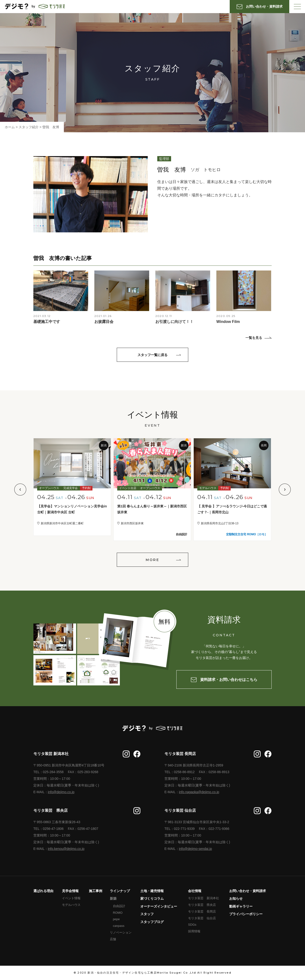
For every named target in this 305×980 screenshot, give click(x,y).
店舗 (113, 939)
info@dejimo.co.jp (61, 792)
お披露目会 (104, 322)
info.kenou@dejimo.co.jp (66, 849)
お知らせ (236, 898)
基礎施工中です (47, 322)
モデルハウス (71, 905)
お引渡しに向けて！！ (174, 322)
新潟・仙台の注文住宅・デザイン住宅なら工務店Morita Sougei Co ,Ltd (142, 973)
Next (285, 490)
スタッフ (147, 914)
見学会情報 (70, 891)
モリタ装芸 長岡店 (202, 911)
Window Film (228, 322)
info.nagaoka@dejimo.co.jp (199, 792)
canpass (119, 926)
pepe (116, 919)
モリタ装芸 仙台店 (202, 918)
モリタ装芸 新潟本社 (203, 898)
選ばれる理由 (43, 891)
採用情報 (194, 931)
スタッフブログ (152, 922)
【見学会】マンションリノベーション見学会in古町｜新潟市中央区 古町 (72, 509)
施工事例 (96, 891)
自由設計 (119, 906)
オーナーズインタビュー (159, 906)
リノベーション (121, 932)
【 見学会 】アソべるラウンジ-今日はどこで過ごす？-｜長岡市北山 (232, 509)
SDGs (192, 925)
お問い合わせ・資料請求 (248, 891)
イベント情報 (71, 898)
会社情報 (195, 891)
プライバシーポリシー (246, 914)
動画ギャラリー (241, 906)
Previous (20, 490)
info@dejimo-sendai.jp (196, 849)
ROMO (118, 913)
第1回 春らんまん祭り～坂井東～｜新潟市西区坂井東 (152, 509)
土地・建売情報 (152, 891)
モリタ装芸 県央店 (202, 905)
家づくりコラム (152, 898)
